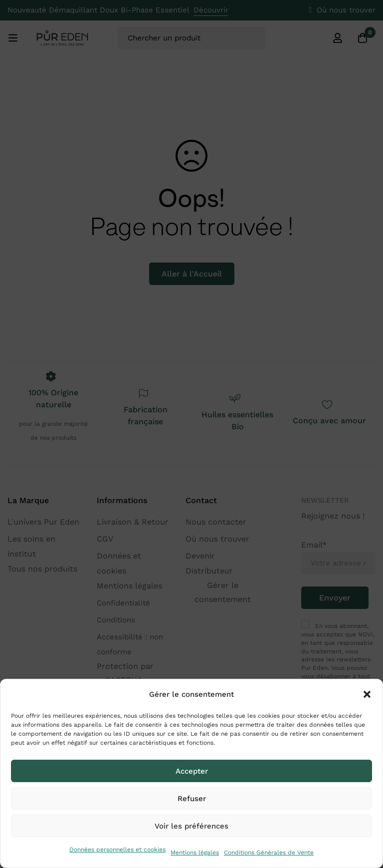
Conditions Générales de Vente (269, 853)
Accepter (192, 771)
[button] (367, 694)
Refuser (192, 799)
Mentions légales (195, 853)
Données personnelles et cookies (117, 850)
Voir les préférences (191, 826)
